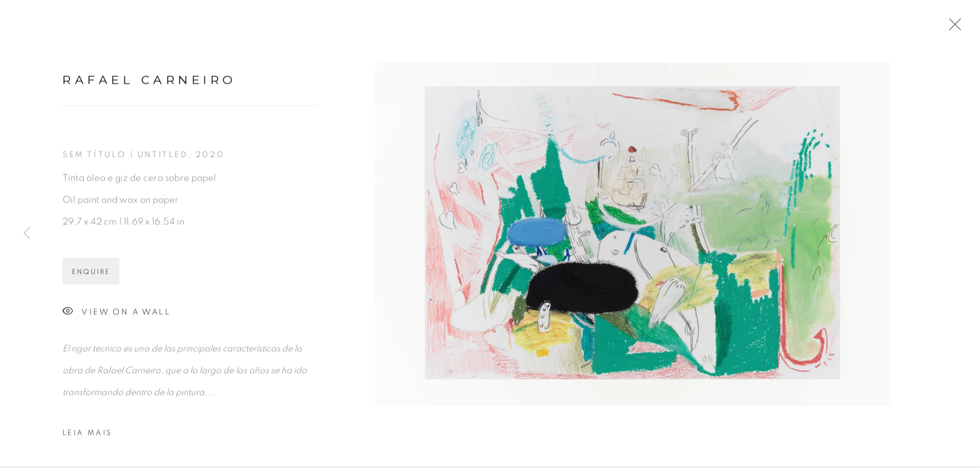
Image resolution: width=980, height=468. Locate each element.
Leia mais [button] (87, 434)
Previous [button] (27, 234)
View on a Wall (117, 314)
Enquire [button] (91, 273)
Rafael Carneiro (150, 82)
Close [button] (952, 28)
